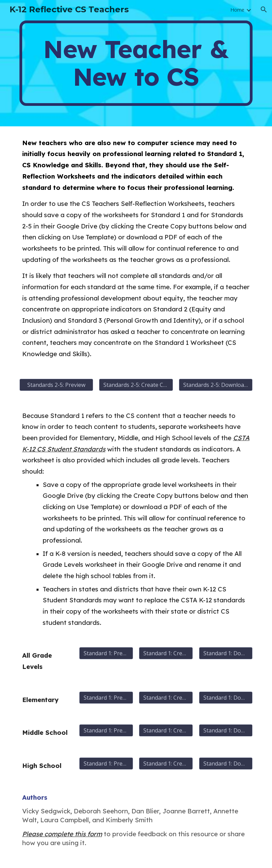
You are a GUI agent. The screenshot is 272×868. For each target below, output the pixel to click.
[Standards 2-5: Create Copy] (136, 385)
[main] (136, 63)
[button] (264, 10)
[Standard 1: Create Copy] (166, 653)
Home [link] (237, 10)
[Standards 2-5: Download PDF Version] (216, 385)
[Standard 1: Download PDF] (226, 653)
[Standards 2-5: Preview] (56, 385)
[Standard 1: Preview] (106, 653)
